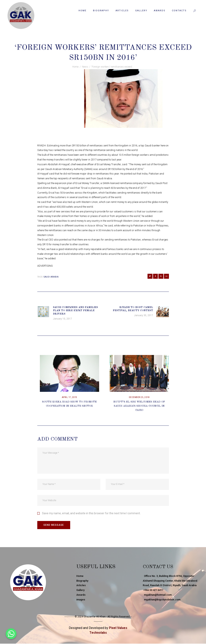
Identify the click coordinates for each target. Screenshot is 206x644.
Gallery (80, 590)
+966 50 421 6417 (153, 590)
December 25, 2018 (139, 398)
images (81, 600)
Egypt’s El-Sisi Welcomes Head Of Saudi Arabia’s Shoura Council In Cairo (139, 406)
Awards (81, 595)
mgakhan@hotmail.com (157, 595)
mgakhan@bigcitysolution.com (162, 600)
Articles (81, 586)
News (106, 40)
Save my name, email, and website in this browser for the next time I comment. (91, 514)
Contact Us (160, 567)
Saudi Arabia (51, 277)
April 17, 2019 (69, 398)
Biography (82, 581)
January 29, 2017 (87, 40)
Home (75, 67)
